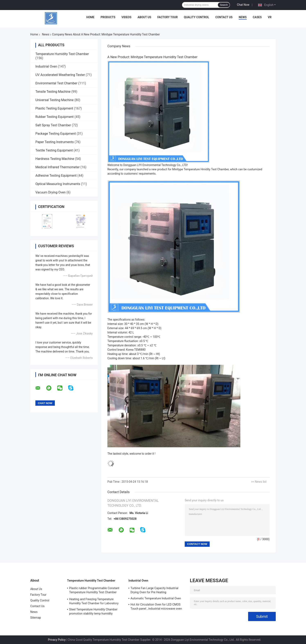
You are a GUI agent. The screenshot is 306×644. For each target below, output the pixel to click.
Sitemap (36, 618)
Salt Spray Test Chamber (53, 125)
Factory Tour (168, 17)
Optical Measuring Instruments (58, 184)
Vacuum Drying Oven (51, 192)
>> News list (259, 482)
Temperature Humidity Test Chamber (62, 54)
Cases (257, 17)
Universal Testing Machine (55, 100)
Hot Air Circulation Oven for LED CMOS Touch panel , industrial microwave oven (156, 607)
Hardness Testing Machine (55, 159)
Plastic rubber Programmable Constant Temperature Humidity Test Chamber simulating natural (94, 591)
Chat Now (243, 5)
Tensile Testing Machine (53, 92)
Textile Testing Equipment (54, 150)
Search (224, 5)
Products (108, 17)
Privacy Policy (57, 640)
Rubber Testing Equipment (55, 117)
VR (270, 17)
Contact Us (224, 17)
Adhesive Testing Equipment (56, 176)
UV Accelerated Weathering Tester (60, 75)
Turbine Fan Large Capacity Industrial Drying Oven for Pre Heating (154, 590)
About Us (144, 17)
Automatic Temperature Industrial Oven (156, 598)
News (243, 17)
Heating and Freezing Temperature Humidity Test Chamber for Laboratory (94, 601)
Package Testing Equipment (56, 134)
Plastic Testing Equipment (54, 108)
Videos (127, 17)
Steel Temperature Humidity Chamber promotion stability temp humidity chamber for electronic (93, 612)
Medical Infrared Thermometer (57, 167)
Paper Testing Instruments (55, 142)
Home (90, 17)
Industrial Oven (46, 66)
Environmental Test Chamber (56, 83)
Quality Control (197, 17)
